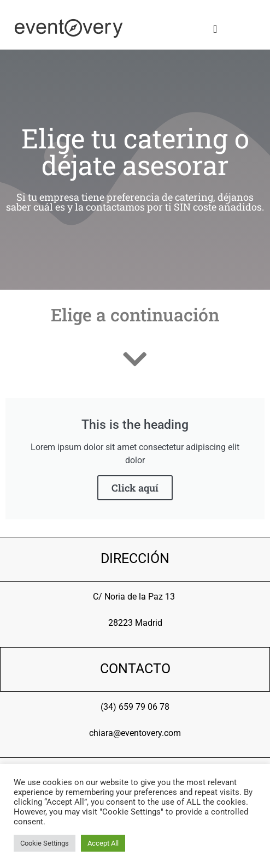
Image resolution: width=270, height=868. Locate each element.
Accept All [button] (103, 843)
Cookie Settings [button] (45, 843)
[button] (215, 29)
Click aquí (135, 488)
